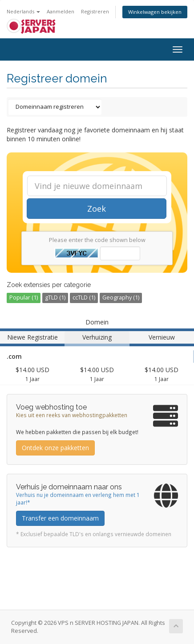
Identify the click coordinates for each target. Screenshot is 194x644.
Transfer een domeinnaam (60, 518)
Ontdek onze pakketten (55, 448)
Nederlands (23, 11)
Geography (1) (121, 297)
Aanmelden (61, 11)
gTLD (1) (55, 297)
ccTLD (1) (84, 297)
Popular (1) (24, 297)
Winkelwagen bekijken (155, 12)
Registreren (95, 11)
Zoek (97, 209)
